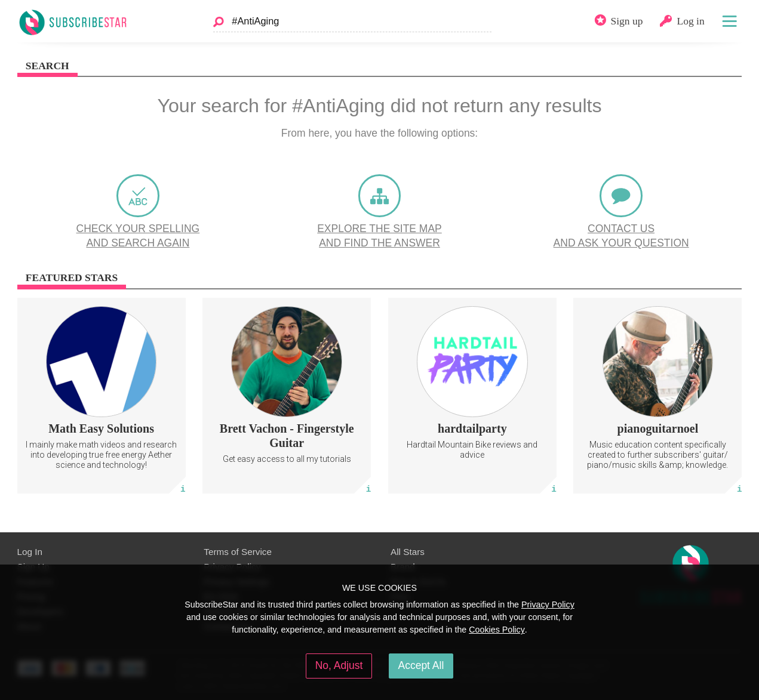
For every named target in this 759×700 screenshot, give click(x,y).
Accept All (421, 665)
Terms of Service (238, 552)
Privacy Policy (548, 605)
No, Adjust (339, 665)
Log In (30, 552)
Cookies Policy (497, 630)
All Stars (408, 552)
